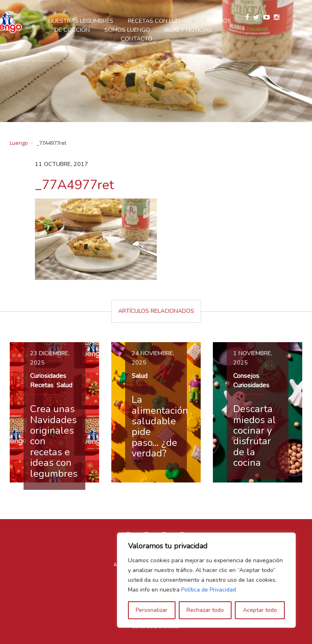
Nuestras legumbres (100, 21)
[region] (206, 580)
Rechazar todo (205, 610)
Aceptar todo (260, 610)
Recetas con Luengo (179, 21)
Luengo (19, 143)
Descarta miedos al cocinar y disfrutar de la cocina (255, 436)
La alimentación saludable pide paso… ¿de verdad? (160, 426)
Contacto (156, 39)
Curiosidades (48, 376)
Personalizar (152, 610)
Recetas (42, 385)
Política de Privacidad (209, 590)
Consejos (246, 376)
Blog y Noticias (208, 30)
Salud (64, 385)
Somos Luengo (147, 30)
